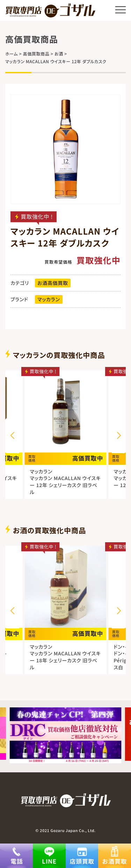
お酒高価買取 (53, 283)
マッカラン (49, 299)
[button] (119, 436)
